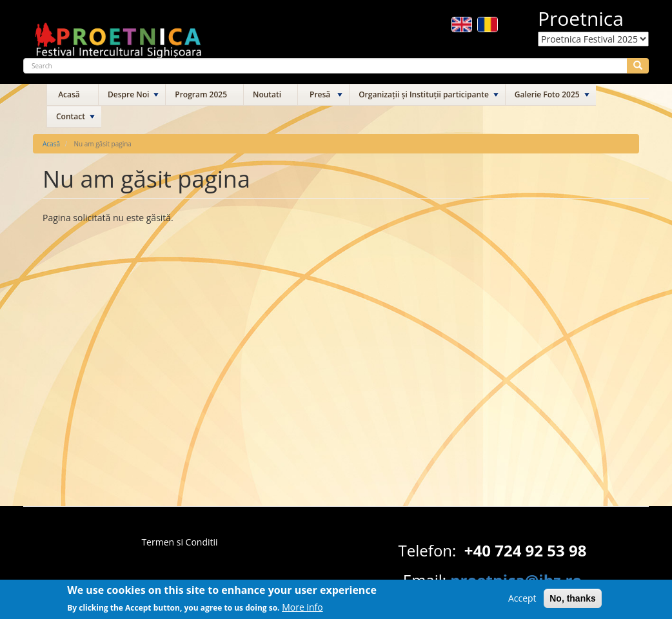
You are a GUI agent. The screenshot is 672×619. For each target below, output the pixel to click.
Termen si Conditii (179, 542)
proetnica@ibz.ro (516, 580)
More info (302, 609)
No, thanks (573, 601)
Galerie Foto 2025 (547, 94)
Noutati (267, 94)
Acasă (69, 94)
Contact (71, 116)
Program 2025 (201, 94)
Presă (320, 94)
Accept (522, 601)
